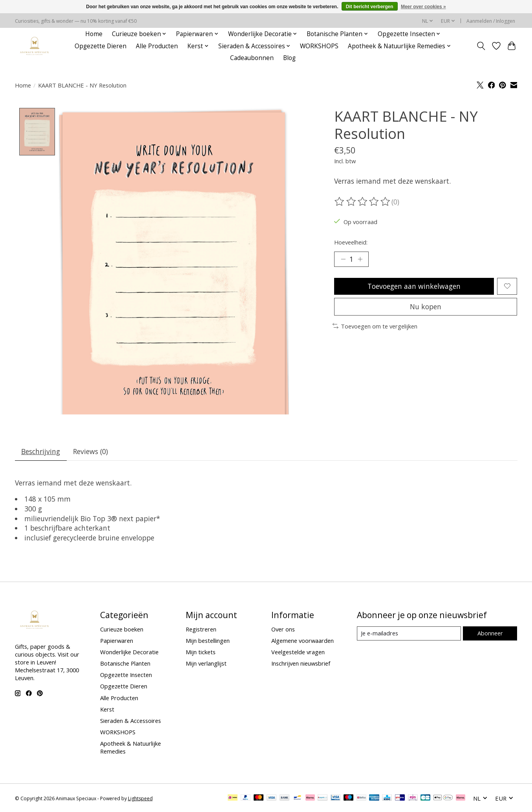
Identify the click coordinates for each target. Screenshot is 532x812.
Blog (289, 58)
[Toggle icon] (481, 46)
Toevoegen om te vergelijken (375, 326)
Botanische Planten (125, 664)
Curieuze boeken (122, 629)
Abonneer (490, 633)
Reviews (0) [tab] (90, 452)
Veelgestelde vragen (298, 652)
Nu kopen (426, 307)
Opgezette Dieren (101, 46)
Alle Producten (157, 46)
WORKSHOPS (319, 46)
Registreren (201, 629)
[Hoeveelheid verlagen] (343, 259)
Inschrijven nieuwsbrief (301, 664)
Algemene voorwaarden (303, 640)
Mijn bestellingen (208, 640)
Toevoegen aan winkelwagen (414, 286)
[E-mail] (409, 633)
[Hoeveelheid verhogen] (360, 259)
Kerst (107, 709)
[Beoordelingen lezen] (363, 202)
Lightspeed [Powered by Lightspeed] (140, 798)
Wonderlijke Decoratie (129, 652)
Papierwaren (117, 640)
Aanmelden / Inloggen (491, 21)
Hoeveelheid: (351, 242)
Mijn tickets (201, 652)
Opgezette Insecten (126, 675)
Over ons (283, 629)
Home (94, 34)
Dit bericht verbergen (370, 7)
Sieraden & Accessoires (131, 721)
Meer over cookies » (423, 7)
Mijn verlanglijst (206, 664)
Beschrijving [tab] (41, 452)
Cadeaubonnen (252, 58)
